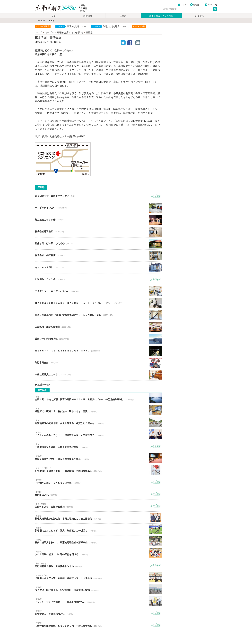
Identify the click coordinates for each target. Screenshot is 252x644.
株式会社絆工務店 (98, 232)
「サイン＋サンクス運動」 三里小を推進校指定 (98, 601)
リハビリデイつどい (98, 208)
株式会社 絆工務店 (98, 255)
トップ (52, 16)
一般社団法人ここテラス (98, 375)
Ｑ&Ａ (209, 5)
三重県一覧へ (43, 385)
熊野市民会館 (98, 363)
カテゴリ (49, 32)
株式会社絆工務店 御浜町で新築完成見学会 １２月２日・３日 (98, 315)
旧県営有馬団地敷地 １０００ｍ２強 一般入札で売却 (98, 625)
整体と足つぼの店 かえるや (98, 244)
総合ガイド (197, 5)
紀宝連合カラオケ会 (98, 220)
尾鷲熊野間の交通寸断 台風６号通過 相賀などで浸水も (98, 422)
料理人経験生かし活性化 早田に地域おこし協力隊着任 (98, 517)
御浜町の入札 (98, 494)
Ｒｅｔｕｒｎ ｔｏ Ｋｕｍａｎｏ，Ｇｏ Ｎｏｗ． (98, 351)
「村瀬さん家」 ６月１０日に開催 (98, 482)
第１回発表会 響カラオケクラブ (98, 196)
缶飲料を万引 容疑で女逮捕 (98, 506)
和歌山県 (88, 16)
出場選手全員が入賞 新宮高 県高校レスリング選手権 (98, 577)
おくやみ (200, 16)
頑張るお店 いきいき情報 (161, 16)
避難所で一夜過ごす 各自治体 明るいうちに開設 (98, 410)
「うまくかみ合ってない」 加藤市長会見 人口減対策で (98, 434)
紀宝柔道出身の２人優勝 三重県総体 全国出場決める (98, 470)
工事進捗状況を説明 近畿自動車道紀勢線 (98, 446)
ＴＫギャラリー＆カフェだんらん (98, 291)
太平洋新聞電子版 (53, 8)
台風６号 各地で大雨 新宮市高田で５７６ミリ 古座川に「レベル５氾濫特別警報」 (98, 398)
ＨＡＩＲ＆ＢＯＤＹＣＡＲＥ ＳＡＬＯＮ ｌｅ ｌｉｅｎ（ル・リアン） (98, 303)
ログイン (183, 5)
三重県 (123, 16)
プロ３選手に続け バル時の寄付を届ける (98, 553)
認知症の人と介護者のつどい (98, 613)
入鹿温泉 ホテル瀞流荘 (98, 327)
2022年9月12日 (45, 42)
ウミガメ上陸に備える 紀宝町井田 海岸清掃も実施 (98, 589)
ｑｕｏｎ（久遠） (98, 267)
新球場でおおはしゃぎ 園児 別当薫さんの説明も (98, 529)
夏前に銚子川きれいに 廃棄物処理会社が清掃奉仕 (98, 541)
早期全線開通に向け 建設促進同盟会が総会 (98, 458)
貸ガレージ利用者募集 (98, 339)
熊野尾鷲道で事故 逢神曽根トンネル (98, 565)
